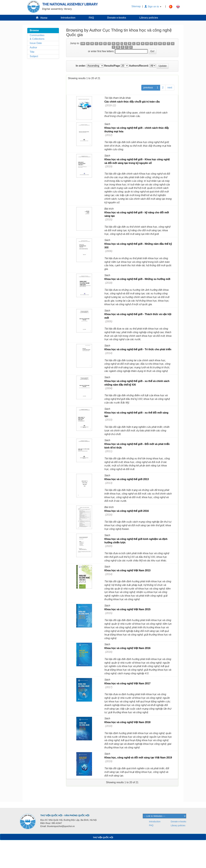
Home (42, 18)
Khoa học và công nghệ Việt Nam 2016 (127, 648)
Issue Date (36, 43)
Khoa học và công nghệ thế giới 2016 (127, 511)
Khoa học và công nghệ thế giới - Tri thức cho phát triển (138, 349)
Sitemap (136, 6)
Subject (34, 56)
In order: (81, 66)
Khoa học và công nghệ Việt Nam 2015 (127, 609)
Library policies (149, 18)
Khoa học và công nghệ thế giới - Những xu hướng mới (137, 279)
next (170, 88)
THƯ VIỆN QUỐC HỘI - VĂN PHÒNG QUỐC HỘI (65, 815)
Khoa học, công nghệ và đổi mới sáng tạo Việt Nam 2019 (138, 758)
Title (32, 52)
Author (33, 47)
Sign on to (153, 7)
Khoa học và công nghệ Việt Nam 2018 (127, 722)
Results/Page (112, 66)
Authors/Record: (139, 66)
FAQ (91, 18)
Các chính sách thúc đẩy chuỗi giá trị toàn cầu (132, 102)
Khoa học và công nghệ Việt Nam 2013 (127, 570)
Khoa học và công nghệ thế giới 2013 (127, 479)
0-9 (83, 43)
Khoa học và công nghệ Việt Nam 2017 (127, 683)
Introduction (68, 18)
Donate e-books (117, 18)
